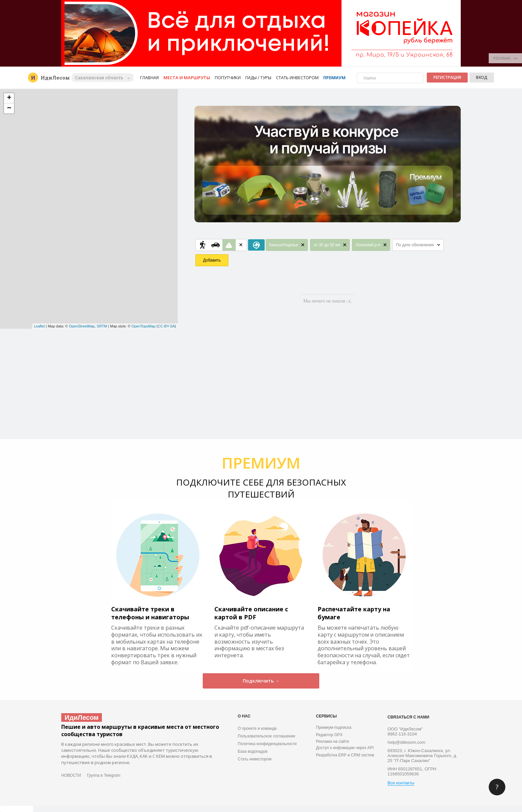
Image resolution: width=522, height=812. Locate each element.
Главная (149, 78)
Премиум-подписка (334, 727)
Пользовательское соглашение (266, 736)
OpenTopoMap (143, 326)
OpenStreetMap (82, 326)
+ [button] (9, 98)
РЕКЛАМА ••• (506, 58)
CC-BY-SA (166, 326)
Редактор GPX (329, 735)
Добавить (212, 260)
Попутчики (228, 78)
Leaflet (39, 326)
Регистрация (447, 77)
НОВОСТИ (71, 775)
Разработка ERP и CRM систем (345, 755)
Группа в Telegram (104, 775)
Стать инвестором (297, 78)
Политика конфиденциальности (267, 744)
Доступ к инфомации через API (345, 748)
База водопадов (253, 751)
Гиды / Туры (258, 78)
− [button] (9, 108)
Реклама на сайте (333, 741)
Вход (482, 77)
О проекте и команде (257, 728)
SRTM (102, 326)
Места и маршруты (187, 78)
